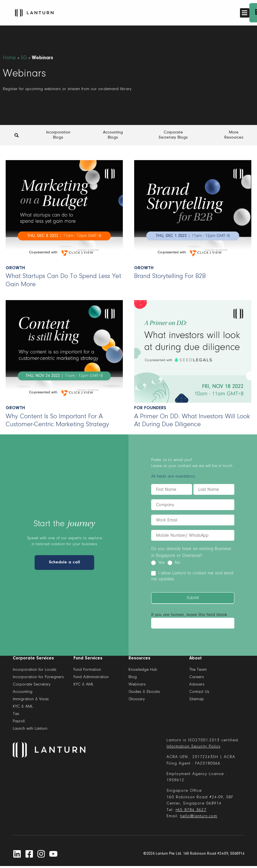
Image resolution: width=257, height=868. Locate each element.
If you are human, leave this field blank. (190, 615)
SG (24, 58)
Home (9, 58)
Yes (158, 563)
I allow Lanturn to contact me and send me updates (192, 576)
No (174, 563)
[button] (245, 13)
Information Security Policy (193, 747)
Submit (193, 598)
